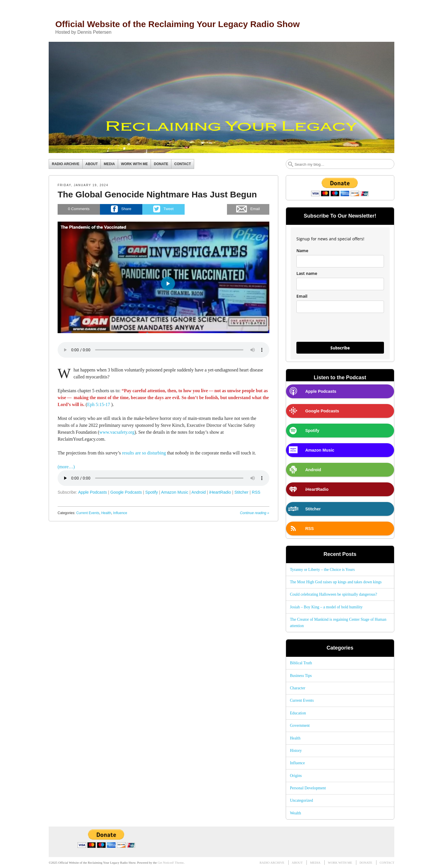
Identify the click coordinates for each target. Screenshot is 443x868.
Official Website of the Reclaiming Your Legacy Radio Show (178, 24)
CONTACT (183, 164)
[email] (340, 307)
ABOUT (92, 164)
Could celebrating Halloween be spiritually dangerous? (333, 594)
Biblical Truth (301, 663)
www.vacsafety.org (117, 432)
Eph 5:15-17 (99, 404)
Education (298, 713)
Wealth (295, 813)
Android (199, 492)
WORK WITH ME (134, 164)
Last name (307, 273)
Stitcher (242, 492)
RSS (256, 492)
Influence (120, 513)
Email (302, 296)
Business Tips (301, 676)
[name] (340, 261)
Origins (296, 776)
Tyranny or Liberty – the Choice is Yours (322, 570)
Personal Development (308, 788)
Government (300, 725)
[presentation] (340, 330)
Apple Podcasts (92, 492)
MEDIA (109, 164)
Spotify (152, 492)
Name (302, 251)
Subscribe (340, 348)
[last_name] (340, 284)
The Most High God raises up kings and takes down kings (336, 582)
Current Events (88, 513)
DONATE (161, 164)
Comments (79, 209)
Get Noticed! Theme (171, 863)
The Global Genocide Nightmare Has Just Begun (157, 194)
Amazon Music (175, 492)
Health (106, 513)
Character (297, 688)
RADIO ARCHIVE (66, 164)
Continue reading (254, 513)
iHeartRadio (220, 492)
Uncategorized (301, 800)
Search (291, 164)
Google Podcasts (126, 492)
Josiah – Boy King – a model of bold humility (326, 607)
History (296, 751)
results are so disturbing (144, 453)
